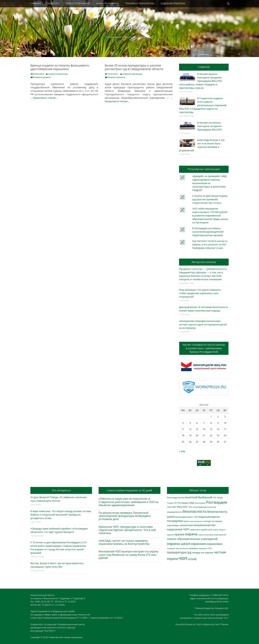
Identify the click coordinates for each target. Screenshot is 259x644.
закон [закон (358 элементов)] (186, 521)
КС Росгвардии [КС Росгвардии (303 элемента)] (181, 503)
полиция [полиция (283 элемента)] (171, 548)
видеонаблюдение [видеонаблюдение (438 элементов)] (209, 517)
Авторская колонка (204, 262)
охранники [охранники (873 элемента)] (214, 544)
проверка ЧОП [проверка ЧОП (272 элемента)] (205, 548)
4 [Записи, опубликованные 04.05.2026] (183, 423)
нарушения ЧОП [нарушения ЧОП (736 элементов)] (178, 529)
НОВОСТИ (53, 3)
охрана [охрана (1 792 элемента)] (191, 534)
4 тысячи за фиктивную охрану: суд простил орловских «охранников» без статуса (210, 199)
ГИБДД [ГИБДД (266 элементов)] (220, 498)
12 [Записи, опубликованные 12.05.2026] (190, 429)
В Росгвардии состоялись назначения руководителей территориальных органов (208, 232)
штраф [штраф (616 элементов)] (192, 559)
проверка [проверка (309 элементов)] (193, 548)
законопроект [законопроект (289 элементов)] (196, 521)
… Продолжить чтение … (44, 98)
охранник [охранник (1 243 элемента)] (198, 544)
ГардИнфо (129, 27)
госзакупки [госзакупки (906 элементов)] (175, 521)
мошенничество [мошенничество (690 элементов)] (205, 525)
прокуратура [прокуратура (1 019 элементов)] (176, 552)
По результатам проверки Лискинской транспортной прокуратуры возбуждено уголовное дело (125, 516)
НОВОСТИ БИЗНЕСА (108, 3)
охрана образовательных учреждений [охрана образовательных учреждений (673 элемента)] (192, 539)
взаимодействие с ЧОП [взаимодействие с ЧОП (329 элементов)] (187, 517)
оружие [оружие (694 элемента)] (179, 534)
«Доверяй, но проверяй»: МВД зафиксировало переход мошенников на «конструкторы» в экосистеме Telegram (209, 183)
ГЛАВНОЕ (36, 3)
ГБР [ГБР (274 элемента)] (214, 498)
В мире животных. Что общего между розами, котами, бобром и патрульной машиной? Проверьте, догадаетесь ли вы (61, 515)
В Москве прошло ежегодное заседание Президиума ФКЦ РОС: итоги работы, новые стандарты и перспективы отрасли (201, 81)
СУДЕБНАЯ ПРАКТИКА (173, 3)
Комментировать (42, 77)
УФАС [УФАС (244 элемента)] (169, 507)
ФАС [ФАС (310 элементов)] (174, 507)
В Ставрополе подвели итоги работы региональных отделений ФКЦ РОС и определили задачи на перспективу (203, 105)
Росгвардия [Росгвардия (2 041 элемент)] (217, 502)
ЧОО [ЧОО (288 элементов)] (190, 507)
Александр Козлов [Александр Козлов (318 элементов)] (176, 498)
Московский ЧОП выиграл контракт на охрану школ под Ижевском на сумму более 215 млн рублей (128, 555)
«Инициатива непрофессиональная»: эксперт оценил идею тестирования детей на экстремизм (203, 324)
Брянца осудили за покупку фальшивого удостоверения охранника (60, 67)
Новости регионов (58, 74)
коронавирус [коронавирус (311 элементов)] (173, 525)
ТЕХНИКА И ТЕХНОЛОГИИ (140, 3)
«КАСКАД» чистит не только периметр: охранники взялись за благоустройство (124, 542)
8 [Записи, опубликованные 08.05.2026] (211, 423)
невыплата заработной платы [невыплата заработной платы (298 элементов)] (204, 530)
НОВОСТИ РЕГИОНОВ (78, 3)
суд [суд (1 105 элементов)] (189, 552)
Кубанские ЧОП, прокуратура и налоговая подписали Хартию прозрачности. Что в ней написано (127, 530)
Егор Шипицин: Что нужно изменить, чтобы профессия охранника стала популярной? (200, 293)
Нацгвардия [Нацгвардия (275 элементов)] (200, 503)
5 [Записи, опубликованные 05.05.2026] (190, 423)
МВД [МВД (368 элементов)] (192, 503)
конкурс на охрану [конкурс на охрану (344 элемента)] (213, 521)
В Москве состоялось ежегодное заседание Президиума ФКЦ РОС (210, 126)
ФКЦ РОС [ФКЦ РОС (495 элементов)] (182, 507)
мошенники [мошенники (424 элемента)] (187, 525)
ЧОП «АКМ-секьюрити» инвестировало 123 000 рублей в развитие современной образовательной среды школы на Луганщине (210, 216)
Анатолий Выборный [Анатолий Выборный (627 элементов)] (199, 497)
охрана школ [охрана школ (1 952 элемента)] (179, 544)
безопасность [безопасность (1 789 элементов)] (195, 511)
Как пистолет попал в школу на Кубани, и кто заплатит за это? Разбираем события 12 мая (210, 244)
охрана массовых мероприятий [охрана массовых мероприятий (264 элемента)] (212, 535)
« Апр (182, 451)
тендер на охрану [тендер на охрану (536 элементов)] (203, 552)
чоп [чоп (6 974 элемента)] (183, 558)
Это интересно (61, 490)
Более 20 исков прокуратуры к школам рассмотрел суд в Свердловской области (134, 67)
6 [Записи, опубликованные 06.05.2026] (197, 423)
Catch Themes (222, 624)
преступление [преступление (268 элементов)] (182, 548)
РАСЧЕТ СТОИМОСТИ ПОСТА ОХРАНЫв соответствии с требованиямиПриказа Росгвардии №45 (204, 348)
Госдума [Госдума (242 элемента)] (170, 503)
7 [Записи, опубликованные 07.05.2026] (204, 423)
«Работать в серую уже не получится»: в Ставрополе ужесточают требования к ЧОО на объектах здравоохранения (129, 502)
